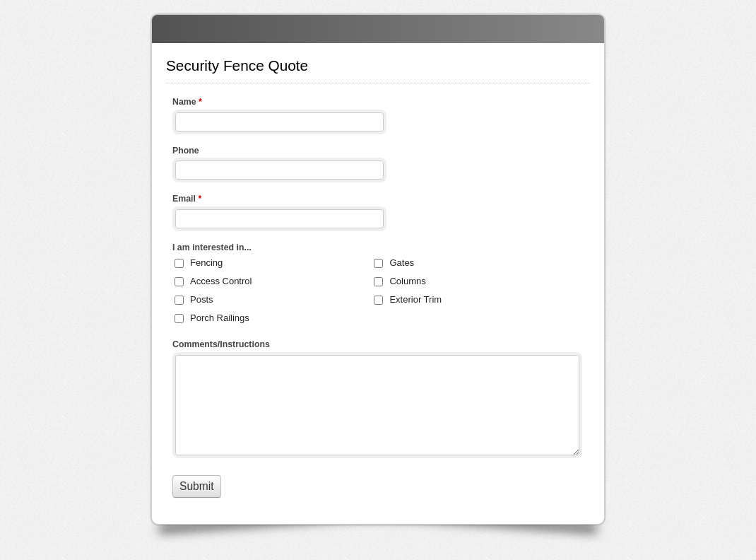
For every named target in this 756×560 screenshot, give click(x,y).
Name (187, 103)
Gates (402, 263)
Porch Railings (220, 318)
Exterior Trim (415, 299)
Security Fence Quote (378, 29)
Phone (186, 151)
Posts (202, 299)
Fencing (206, 263)
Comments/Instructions (221, 344)
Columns (407, 281)
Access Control (221, 281)
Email (187, 200)
